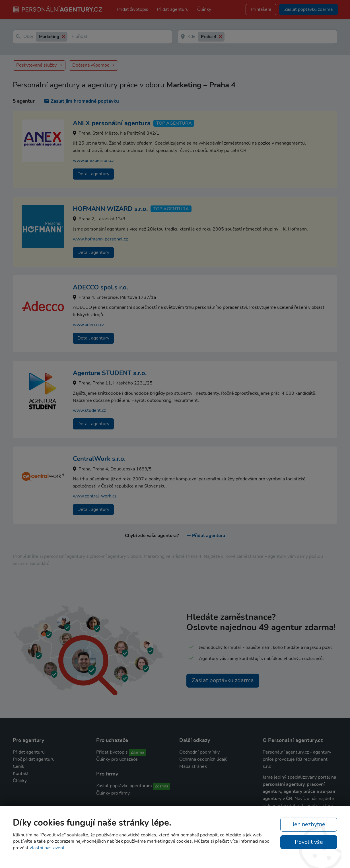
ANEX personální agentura (112, 123)
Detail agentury (93, 174)
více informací (244, 841)
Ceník (18, 766)
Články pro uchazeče (117, 759)
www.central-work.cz (95, 496)
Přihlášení (261, 9)
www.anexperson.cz (93, 161)
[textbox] (73, 37)
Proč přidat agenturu (34, 759)
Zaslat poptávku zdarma (223, 680)
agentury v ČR (277, 799)
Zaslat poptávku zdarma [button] (308, 9)
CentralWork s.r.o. (99, 459)
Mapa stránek (193, 766)
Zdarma (137, 752)
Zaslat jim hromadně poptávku (82, 101)
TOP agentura (174, 123)
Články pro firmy (113, 793)
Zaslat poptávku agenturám (124, 786)
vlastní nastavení (47, 848)
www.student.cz (89, 410)
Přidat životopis (132, 9)
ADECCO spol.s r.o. (100, 287)
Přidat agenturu (173, 9)
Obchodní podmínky (199, 752)
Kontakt (21, 774)
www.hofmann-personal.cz (100, 239)
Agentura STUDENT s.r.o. (110, 373)
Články (204, 9)
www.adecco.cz (88, 325)
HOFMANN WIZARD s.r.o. (110, 209)
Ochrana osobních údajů (203, 759)
